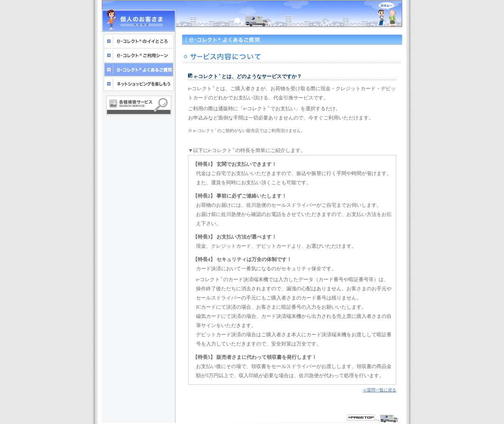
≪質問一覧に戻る (379, 390)
